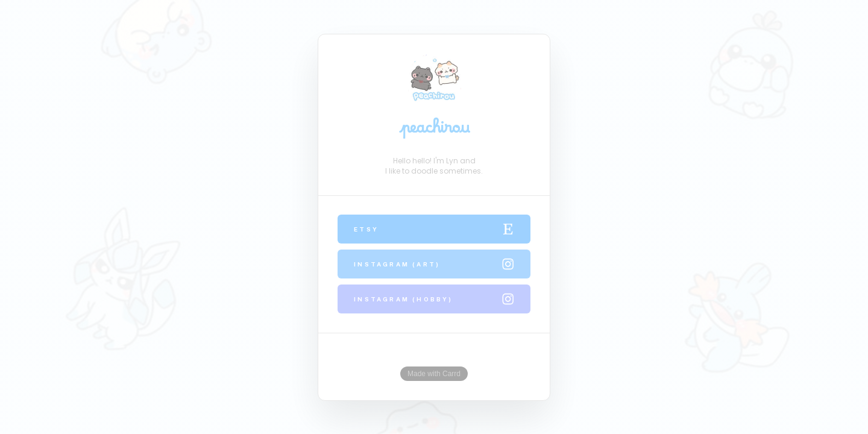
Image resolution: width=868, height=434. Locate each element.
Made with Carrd (434, 373)
